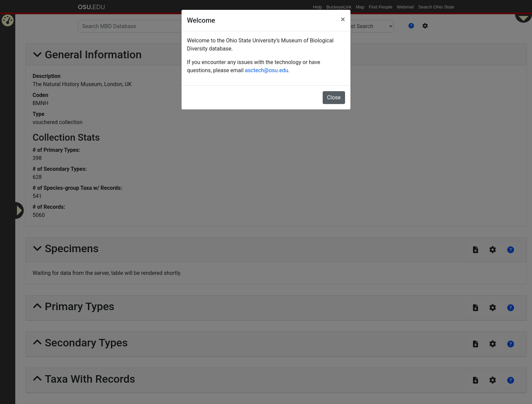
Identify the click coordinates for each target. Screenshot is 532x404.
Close (334, 97)
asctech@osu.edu (267, 70)
